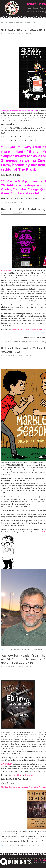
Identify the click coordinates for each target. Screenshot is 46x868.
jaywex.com (29, 775)
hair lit (10, 342)
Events (43, 860)
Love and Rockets (26, 649)
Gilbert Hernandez (14, 649)
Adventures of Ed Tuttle (16, 845)
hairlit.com (15, 330)
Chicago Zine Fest (14, 203)
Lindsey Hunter (26, 342)
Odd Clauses (36, 845)
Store (32, 4)
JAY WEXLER (7, 764)
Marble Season (38, 649)
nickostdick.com (26, 330)
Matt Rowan (35, 342)
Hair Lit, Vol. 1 (7, 271)
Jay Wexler (27, 845)
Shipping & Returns (39, 8)
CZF (21, 203)
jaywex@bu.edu (17, 775)
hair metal (17, 342)
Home (29, 8)
